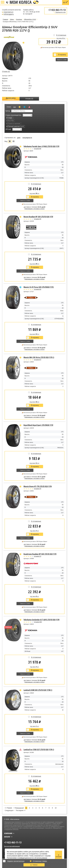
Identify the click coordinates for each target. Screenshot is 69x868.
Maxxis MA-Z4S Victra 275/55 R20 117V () (39, 357)
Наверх (34, 865)
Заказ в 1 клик (62, 60)
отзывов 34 (38, 489)
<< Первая (8, 808)
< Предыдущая (19, 808)
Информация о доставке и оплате (34, 209)
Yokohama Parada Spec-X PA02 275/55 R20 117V (41, 146)
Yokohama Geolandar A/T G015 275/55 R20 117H (41, 620)
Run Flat (10, 121)
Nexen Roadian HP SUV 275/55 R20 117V (38, 217)
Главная (5, 19)
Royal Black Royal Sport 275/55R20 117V (38, 425)
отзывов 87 (38, 360)
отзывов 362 (38, 622)
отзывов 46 (38, 219)
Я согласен (58, 856)
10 (56, 808)
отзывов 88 (38, 149)
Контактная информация (12, 846)
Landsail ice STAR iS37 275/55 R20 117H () (39, 749)
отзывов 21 (38, 556)
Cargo (9, 118)
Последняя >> (21, 810)
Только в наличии (13, 123)
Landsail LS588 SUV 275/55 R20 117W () (38, 690)
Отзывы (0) (29, 99)
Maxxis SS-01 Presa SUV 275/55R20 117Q (39, 287)
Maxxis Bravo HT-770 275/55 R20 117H (38, 486)
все (15, 107)
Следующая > (10, 810)
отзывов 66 (38, 289)
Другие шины (11, 99)
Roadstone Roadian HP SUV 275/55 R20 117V (40, 554)
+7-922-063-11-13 (7, 2)
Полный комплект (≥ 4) (15, 126)
